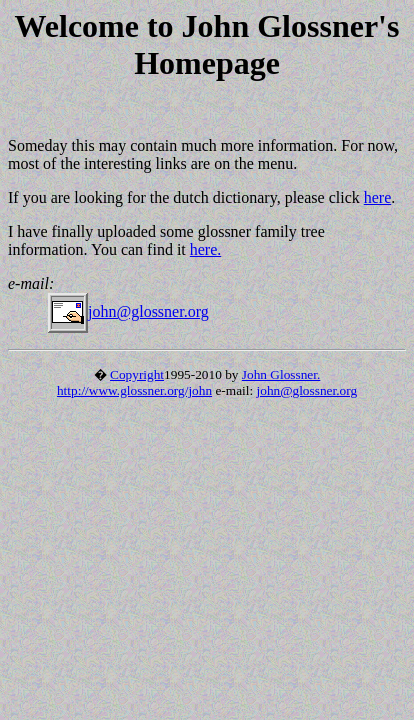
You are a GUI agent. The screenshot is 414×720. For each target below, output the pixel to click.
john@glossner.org (128, 311)
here (378, 197)
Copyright (137, 374)
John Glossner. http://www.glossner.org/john (188, 382)
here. (206, 249)
